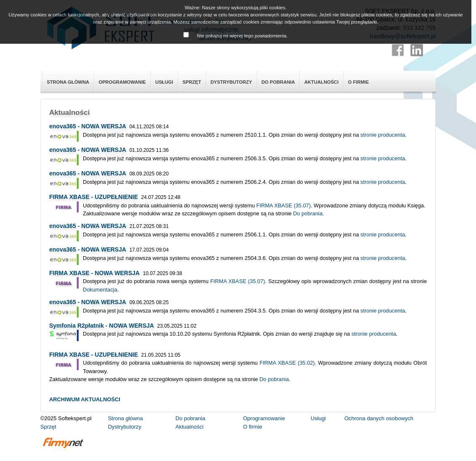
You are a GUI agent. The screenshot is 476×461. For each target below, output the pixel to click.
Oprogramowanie (122, 82)
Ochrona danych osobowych (379, 418)
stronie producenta (383, 135)
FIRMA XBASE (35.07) (284, 205)
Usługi (164, 82)
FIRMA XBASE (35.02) (287, 363)
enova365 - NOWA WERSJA (88, 126)
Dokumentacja (100, 290)
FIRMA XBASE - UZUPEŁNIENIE (94, 197)
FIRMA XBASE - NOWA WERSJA (94, 273)
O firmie (358, 82)
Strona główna (68, 82)
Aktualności (321, 82)
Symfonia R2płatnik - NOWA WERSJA (102, 326)
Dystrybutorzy (231, 82)
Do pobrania (278, 82)
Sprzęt (192, 82)
